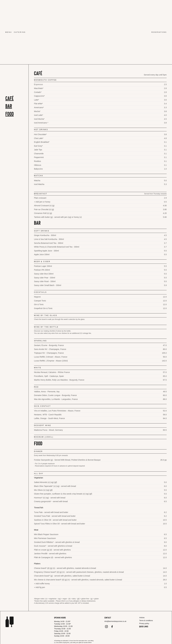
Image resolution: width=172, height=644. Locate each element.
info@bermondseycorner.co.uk (115, 621)
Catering (20, 32)
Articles (142, 618)
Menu (9, 32)
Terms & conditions (146, 621)
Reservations (159, 32)
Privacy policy (144, 623)
